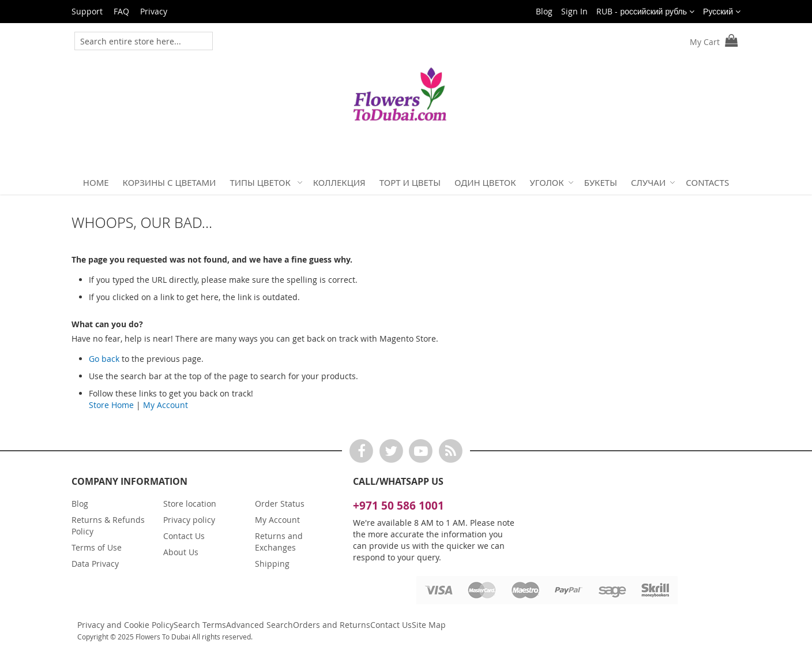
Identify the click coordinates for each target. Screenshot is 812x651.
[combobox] (136, 41)
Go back (104, 359)
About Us (181, 552)
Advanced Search (260, 625)
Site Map (429, 625)
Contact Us (184, 536)
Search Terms (200, 625)
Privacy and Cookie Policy (125, 625)
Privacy (154, 11)
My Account (166, 405)
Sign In (574, 11)
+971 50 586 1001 (399, 506)
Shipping (272, 564)
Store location (190, 504)
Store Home (111, 405)
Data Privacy (95, 564)
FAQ (121, 11)
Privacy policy (189, 520)
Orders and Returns (332, 625)
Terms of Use (97, 547)
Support (87, 11)
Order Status (280, 504)
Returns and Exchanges (279, 542)
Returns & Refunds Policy (108, 525)
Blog (544, 11)
